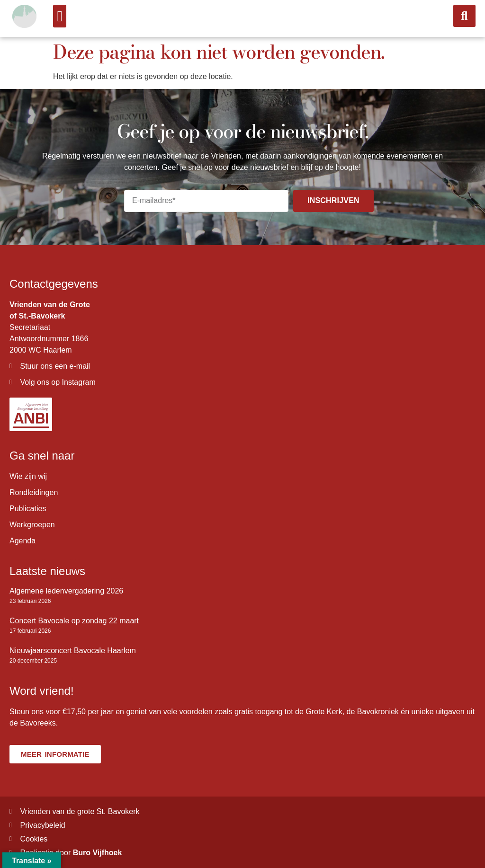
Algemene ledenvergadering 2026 (66, 591)
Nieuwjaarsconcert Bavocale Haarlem (73, 651)
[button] (60, 16)
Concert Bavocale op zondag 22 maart (74, 621)
